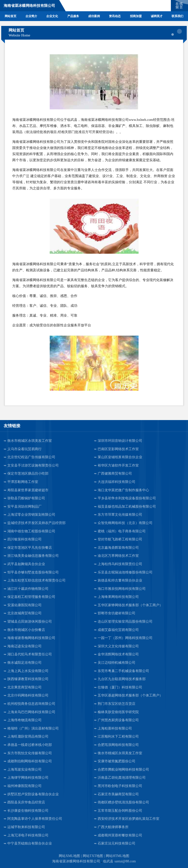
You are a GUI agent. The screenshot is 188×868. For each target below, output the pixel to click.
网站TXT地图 (93, 856)
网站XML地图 (69, 856)
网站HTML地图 (117, 856)
